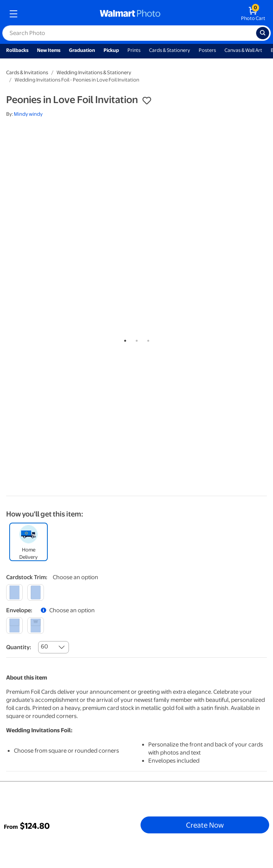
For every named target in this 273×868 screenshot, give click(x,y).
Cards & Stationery (170, 50)
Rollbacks (17, 50)
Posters (207, 50)
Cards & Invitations (27, 72)
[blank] (14, 626)
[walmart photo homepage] (130, 14)
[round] (36, 592)
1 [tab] (124, 339)
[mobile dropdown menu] (13, 14)
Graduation (82, 50)
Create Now (205, 825)
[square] (14, 592)
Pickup (111, 50)
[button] (147, 101)
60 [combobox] (44, 646)
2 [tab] (135, 339)
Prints (134, 50)
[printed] (36, 626)
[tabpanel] (136, 154)
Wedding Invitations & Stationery (94, 72)
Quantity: (19, 647)
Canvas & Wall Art (243, 50)
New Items (49, 50)
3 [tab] (147, 339)
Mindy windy (28, 114)
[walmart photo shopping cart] (253, 14)
